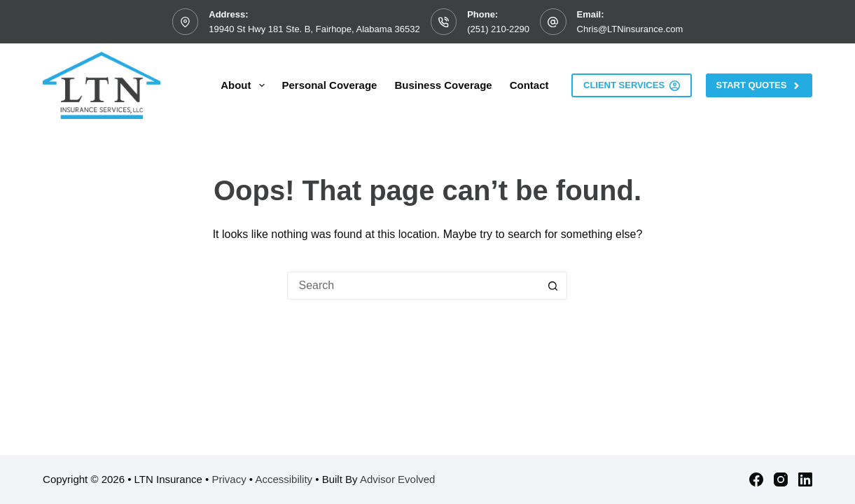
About (245, 85)
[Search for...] (413, 286)
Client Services (632, 85)
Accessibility (284, 479)
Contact (529, 85)
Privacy (229, 479)
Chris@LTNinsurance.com (630, 29)
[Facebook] (756, 479)
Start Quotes (759, 85)
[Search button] (553, 286)
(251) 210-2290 (498, 29)
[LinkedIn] (805, 479)
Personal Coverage (330, 85)
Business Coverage (443, 85)
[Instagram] (781, 479)
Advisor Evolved (398, 479)
